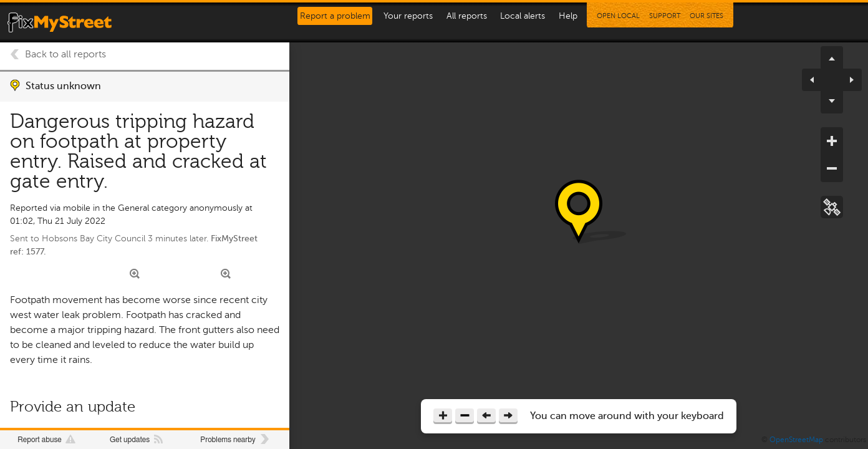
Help (568, 16)
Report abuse (39, 440)
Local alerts (523, 16)
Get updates (130, 440)
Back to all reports (65, 54)
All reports (467, 16)
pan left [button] (817, 80)
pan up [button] (832, 57)
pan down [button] (832, 102)
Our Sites (706, 16)
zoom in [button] (832, 141)
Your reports (408, 16)
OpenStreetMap (796, 440)
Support (665, 16)
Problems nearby (228, 440)
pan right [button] (847, 80)
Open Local (618, 16)
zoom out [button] (832, 168)
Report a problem (335, 16)
